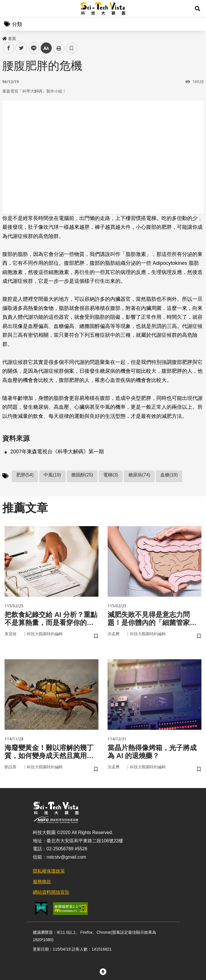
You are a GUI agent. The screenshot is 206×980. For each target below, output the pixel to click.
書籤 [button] (71, 48)
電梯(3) (111, 475)
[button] (197, 9)
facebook (9, 48)
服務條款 (42, 882)
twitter (21, 48)
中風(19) (52, 475)
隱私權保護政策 (49, 871)
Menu (9, 9)
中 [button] (46, 48)
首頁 (9, 39)
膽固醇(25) (82, 475)
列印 (59, 48)
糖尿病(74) (139, 475)
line (32, 48)
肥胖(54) (25, 475)
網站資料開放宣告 (51, 892)
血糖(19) (169, 475)
